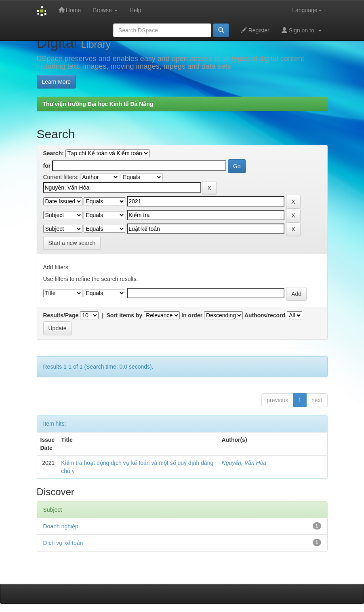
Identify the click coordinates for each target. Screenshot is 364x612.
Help (136, 10)
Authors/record (265, 315)
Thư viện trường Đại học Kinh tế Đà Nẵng (98, 104)
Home (70, 10)
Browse (105, 10)
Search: (54, 153)
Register (255, 30)
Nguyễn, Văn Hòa (244, 463)
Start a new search (72, 243)
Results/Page (61, 315)
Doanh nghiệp (61, 526)
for (47, 166)
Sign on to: (302, 30)
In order (192, 315)
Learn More (57, 82)
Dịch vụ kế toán (63, 543)
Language (307, 10)
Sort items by (125, 315)
